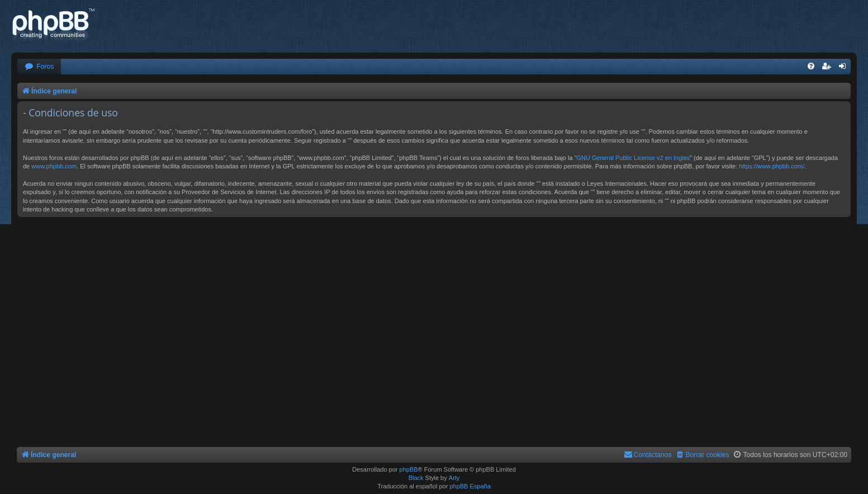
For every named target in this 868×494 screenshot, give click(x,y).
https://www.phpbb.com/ (772, 166)
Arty (454, 478)
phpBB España (470, 486)
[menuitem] (39, 67)
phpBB (409, 469)
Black (416, 478)
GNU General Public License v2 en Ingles (633, 158)
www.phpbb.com (54, 166)
